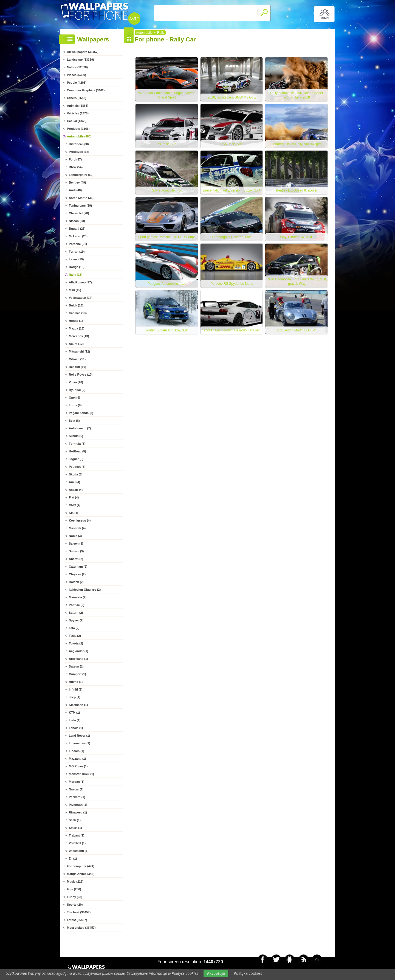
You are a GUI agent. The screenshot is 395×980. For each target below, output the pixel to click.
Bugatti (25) (77, 229)
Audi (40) (75, 190)
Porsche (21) (78, 244)
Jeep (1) (75, 697)
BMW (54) (76, 167)
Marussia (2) (78, 597)
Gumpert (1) (77, 674)
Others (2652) (77, 98)
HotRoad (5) (77, 451)
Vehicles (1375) (78, 113)
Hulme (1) (76, 682)
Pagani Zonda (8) (81, 413)
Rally (161, 33)
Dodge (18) (77, 267)
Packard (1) (77, 797)
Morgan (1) (77, 782)
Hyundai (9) (77, 390)
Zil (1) (73, 858)
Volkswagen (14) (81, 298)
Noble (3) (75, 536)
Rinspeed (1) (78, 812)
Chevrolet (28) (79, 213)
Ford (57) (75, 159)
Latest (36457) (77, 920)
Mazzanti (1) (77, 759)
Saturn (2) (76, 613)
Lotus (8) (75, 405)
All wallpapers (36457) (83, 52)
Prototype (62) (79, 152)
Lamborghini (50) (81, 175)
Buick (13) (76, 305)
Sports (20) (75, 905)
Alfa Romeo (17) (80, 282)
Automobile (144, 33)
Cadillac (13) (78, 313)
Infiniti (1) (76, 689)
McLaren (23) (78, 236)
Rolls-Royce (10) (81, 374)
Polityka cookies (248, 973)
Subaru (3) (76, 551)
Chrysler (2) (77, 574)
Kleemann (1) (78, 705)
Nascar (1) (76, 789)
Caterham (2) (78, 567)
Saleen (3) (76, 543)
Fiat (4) (74, 497)
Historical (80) (79, 144)
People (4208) (77, 83)
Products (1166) (78, 129)
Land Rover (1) (79, 736)
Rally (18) (76, 275)
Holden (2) (76, 582)
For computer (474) (81, 866)
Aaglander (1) (78, 651)
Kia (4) (74, 513)
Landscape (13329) (80, 60)
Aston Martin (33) (81, 198)
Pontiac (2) (77, 605)
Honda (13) (77, 321)
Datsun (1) (76, 666)
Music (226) (75, 882)
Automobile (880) (79, 136)
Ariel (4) (74, 482)
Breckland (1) (78, 659)
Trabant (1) (77, 835)
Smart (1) (75, 828)
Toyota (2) (76, 643)
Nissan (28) (77, 221)
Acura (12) (76, 344)
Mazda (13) (77, 328)
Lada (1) (75, 720)
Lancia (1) (76, 728)
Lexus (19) (76, 259)
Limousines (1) (80, 743)
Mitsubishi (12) (79, 351)
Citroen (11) (77, 359)
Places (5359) (77, 75)
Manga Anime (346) (81, 874)
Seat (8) (74, 421)
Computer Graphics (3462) (86, 90)
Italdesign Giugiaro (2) (85, 590)
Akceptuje (216, 973)
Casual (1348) (77, 121)
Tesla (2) (75, 636)
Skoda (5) (76, 474)
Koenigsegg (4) (80, 520)
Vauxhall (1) (77, 843)
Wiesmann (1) (79, 851)
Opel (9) (74, 398)
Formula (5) (77, 444)
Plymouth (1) (78, 805)
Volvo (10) (76, 382)
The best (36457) (79, 912)
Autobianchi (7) (80, 428)
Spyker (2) (76, 620)
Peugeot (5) (77, 467)
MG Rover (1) (78, 766)
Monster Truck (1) (81, 774)
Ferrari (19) (77, 252)
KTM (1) (74, 713)
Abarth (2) (76, 559)
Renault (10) (77, 367)
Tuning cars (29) (80, 205)
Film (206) (74, 889)
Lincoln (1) (77, 751)
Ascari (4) (76, 490)
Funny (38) (75, 897)
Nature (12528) (77, 67)
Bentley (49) (77, 182)
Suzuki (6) (76, 436)
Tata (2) (74, 628)
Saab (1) (75, 820)
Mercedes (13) (79, 336)
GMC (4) (75, 505)
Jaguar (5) (76, 459)
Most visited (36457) (81, 928)
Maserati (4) (77, 528)
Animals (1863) (78, 106)
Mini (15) (75, 290)
